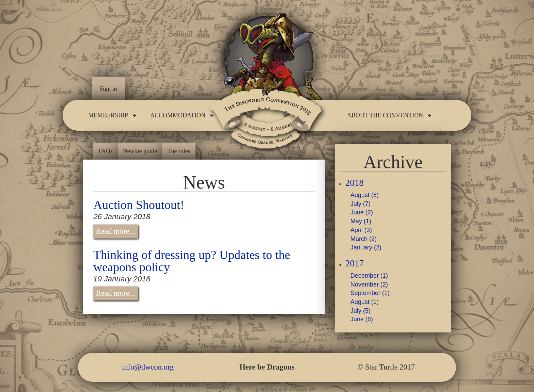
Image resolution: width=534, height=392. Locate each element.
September (370, 293)
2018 (355, 183)
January (366, 247)
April (361, 230)
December (369, 276)
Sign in (108, 89)
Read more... (116, 231)
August (365, 195)
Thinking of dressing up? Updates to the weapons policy (192, 261)
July (360, 204)
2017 (355, 264)
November (369, 284)
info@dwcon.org (148, 367)
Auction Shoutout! (139, 205)
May (361, 221)
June (362, 212)
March (364, 239)
